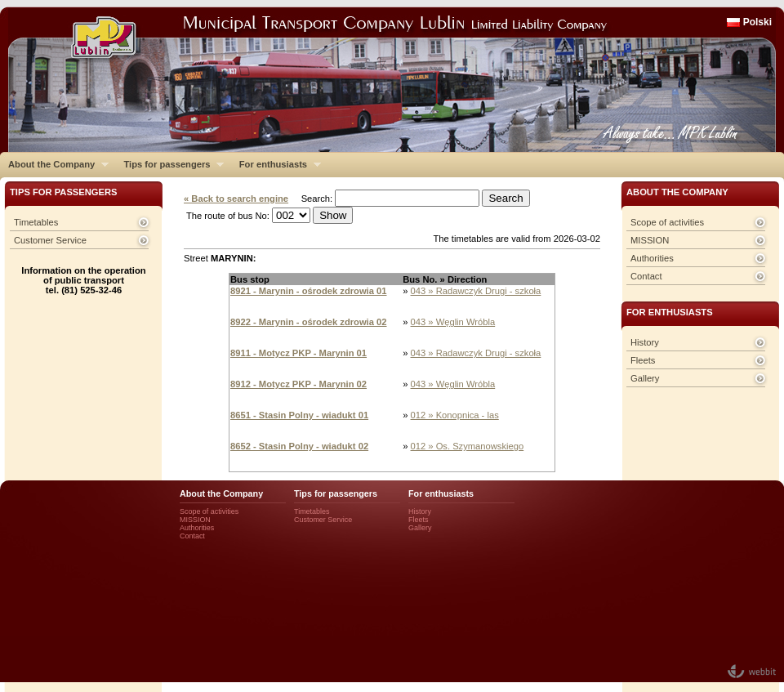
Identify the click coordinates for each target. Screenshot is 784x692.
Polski (757, 22)
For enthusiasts (276, 164)
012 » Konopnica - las (455, 415)
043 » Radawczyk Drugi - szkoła (476, 291)
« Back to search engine (236, 199)
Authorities (652, 258)
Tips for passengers (169, 164)
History (645, 342)
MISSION (650, 240)
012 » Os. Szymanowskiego (468, 446)
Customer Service (50, 240)
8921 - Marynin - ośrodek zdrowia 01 (309, 291)
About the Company (54, 164)
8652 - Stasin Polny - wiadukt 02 (299, 446)
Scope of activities (667, 222)
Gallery (645, 378)
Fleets (643, 360)
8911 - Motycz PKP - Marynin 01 (298, 353)
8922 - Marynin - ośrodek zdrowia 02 (309, 322)
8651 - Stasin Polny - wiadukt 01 (299, 415)
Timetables (36, 222)
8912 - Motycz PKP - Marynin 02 (298, 384)
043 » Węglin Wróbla (453, 322)
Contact (646, 276)
